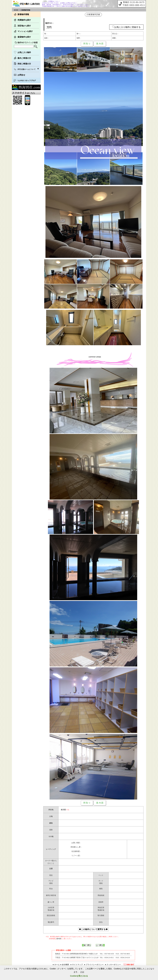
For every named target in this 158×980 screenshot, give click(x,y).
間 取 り (87, 44)
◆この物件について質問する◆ (93, 929)
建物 (51, 823)
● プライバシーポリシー (94, 965)
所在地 (51, 810)
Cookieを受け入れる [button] (79, 976)
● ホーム (56, 965)
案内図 (59, 939)
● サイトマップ (77, 965)
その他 (51, 836)
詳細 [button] (82, 972)
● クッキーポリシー (113, 965)
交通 (51, 869)
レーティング (51, 849)
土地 (51, 816)
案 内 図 (100, 44)
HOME (16, 10)
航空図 (63, 810)
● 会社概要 (65, 965)
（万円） (45, 1)
